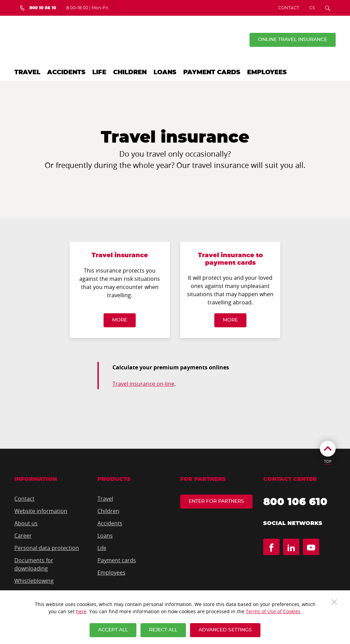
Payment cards (212, 73)
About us (26, 523)
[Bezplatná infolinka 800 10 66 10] (38, 8)
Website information (41, 511)
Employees (267, 73)
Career (23, 536)
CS (312, 8)
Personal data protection (47, 548)
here (81, 611)
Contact (289, 8)
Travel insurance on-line (143, 384)
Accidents (66, 73)
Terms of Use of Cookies (273, 611)
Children (130, 73)
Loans (165, 73)
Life (99, 73)
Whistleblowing (34, 581)
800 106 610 (295, 502)
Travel (27, 73)
